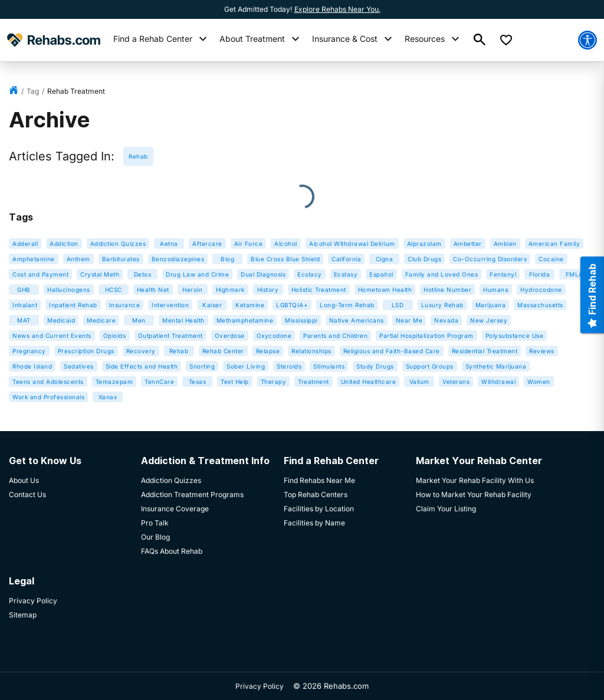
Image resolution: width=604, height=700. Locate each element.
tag (33, 91)
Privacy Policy (260, 686)
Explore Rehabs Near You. (337, 9)
